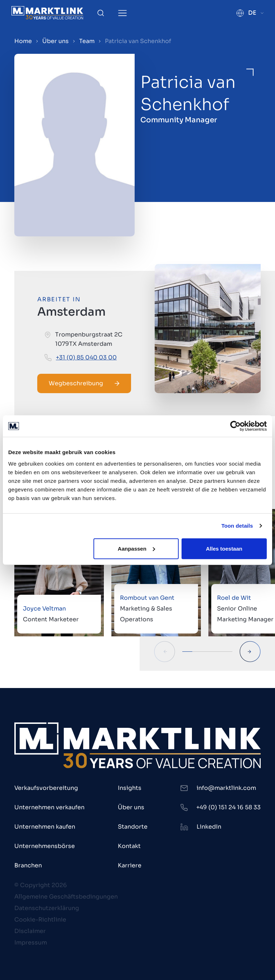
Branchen (28, 865)
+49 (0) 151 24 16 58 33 (228, 807)
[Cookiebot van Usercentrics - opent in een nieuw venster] (235, 426)
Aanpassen (136, 548)
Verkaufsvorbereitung (46, 788)
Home (23, 41)
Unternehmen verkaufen (49, 807)
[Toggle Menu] (122, 13)
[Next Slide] (250, 652)
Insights (130, 788)
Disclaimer (30, 931)
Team (87, 41)
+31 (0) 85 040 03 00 (86, 357)
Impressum (31, 943)
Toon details (237, 526)
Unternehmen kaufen (45, 827)
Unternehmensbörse (45, 846)
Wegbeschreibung (84, 383)
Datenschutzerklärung (47, 908)
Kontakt (129, 846)
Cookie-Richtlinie (40, 920)
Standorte (133, 827)
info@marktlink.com (226, 788)
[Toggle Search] (101, 13)
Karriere (130, 865)
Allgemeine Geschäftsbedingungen (66, 897)
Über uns (56, 41)
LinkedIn (209, 827)
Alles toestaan (224, 548)
